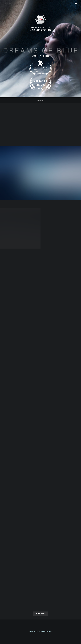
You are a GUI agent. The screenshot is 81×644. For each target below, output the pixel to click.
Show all (40, 100)
